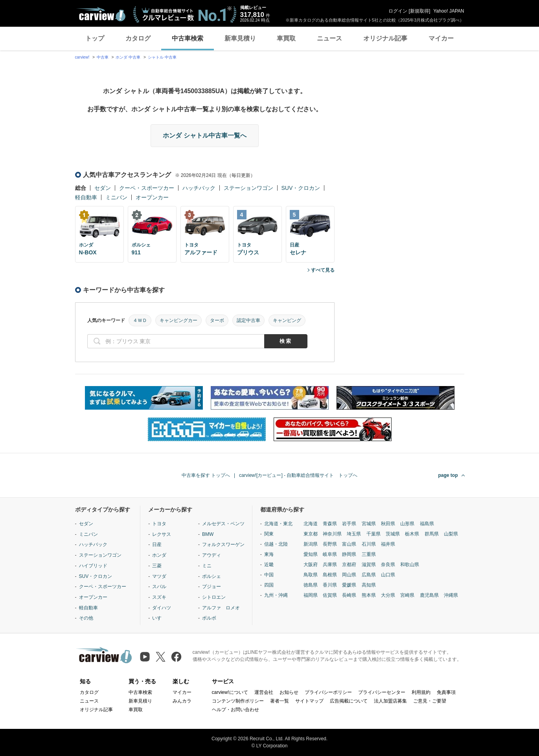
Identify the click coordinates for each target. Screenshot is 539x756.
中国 (269, 575)
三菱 (157, 566)
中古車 (103, 57)
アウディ (212, 555)
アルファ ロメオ (221, 608)
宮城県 (369, 524)
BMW (208, 534)
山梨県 (451, 534)
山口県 (388, 575)
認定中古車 (248, 320)
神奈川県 (332, 534)
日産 (157, 544)
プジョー (212, 587)
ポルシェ (212, 576)
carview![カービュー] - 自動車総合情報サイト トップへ (298, 475)
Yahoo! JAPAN (449, 11)
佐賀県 (330, 595)
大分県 (388, 595)
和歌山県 (410, 565)
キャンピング (287, 320)
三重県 (369, 554)
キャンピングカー (178, 320)
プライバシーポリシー (328, 692)
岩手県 (349, 524)
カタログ (138, 38)
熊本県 (369, 595)
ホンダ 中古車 (128, 57)
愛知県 (311, 554)
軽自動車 (86, 197)
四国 (269, 585)
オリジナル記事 (385, 38)
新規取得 (419, 11)
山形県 (407, 524)
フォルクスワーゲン (223, 544)
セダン (103, 188)
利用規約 (421, 692)
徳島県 (311, 585)
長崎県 (349, 595)
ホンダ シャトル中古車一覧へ (204, 135)
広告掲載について (349, 701)
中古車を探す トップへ (206, 475)
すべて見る (323, 270)
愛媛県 (349, 585)
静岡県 (349, 554)
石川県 (369, 544)
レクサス (162, 534)
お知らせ (289, 692)
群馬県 (432, 534)
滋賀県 (369, 565)
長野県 (330, 544)
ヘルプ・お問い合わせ (235, 710)
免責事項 (446, 692)
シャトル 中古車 (162, 57)
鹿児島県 (429, 595)
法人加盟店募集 (390, 701)
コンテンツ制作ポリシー (238, 701)
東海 (269, 554)
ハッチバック (199, 188)
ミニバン (116, 197)
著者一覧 (280, 701)
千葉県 (373, 534)
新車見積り (240, 38)
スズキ (159, 597)
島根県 (330, 575)
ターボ (217, 320)
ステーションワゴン (248, 188)
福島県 (427, 524)
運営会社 (264, 692)
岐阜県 (330, 554)
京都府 (349, 565)
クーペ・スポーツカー (147, 188)
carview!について (230, 692)
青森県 (330, 524)
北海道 (311, 524)
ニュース (329, 38)
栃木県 (412, 534)
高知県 (369, 585)
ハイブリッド (93, 566)
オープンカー (152, 197)
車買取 (286, 38)
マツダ (159, 576)
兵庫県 (330, 565)
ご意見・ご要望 (430, 701)
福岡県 (311, 595)
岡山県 (349, 575)
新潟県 (311, 544)
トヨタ (159, 524)
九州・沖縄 (276, 595)
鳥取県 (311, 575)
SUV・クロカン (301, 188)
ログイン (398, 11)
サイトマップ (309, 701)
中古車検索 (188, 38)
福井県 (388, 544)
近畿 (269, 565)
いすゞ (159, 618)
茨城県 (393, 534)
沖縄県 (451, 595)
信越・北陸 (276, 544)
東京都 (311, 534)
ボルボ (209, 618)
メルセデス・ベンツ (223, 524)
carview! (82, 57)
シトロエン (214, 597)
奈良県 (388, 565)
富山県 (349, 544)
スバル (159, 587)
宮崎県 (407, 595)
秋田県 (388, 524)
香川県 (330, 585)
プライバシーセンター (382, 692)
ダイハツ (162, 608)
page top (448, 475)
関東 (269, 534)
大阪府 (311, 565)
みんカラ (182, 701)
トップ (95, 38)
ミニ (207, 566)
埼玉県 (354, 534)
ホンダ (159, 555)
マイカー (441, 38)
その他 (86, 618)
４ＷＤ (140, 320)
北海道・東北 (278, 524)
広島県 (369, 575)
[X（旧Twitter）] (161, 657)
